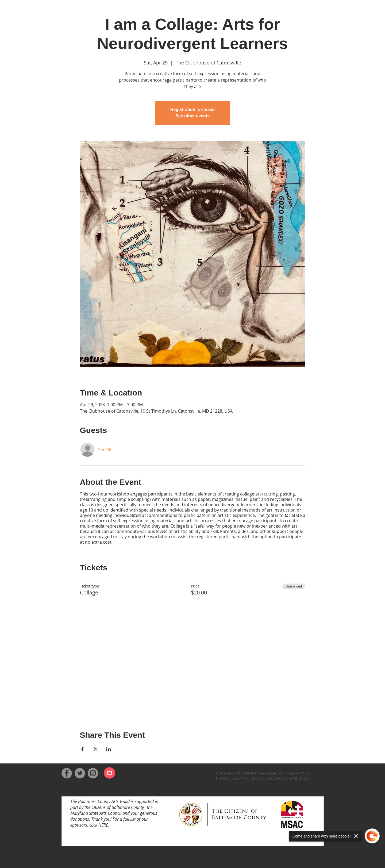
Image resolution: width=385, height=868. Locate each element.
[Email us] (109, 773)
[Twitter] (80, 773)
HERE (103, 825)
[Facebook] (67, 773)
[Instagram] (93, 773)
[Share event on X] (96, 749)
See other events (192, 116)
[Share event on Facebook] (82, 749)
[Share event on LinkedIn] (109, 749)
